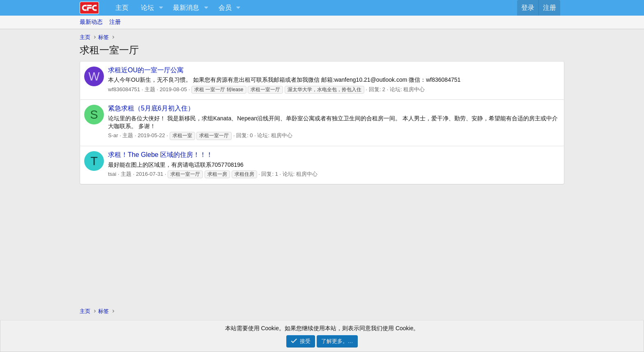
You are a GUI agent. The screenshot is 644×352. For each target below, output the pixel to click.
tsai (112, 174)
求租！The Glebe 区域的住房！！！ (160, 155)
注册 (115, 22)
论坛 (147, 8)
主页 (122, 8)
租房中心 (414, 89)
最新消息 (186, 8)
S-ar (113, 135)
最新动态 (91, 22)
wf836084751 (124, 89)
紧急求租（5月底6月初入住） (151, 108)
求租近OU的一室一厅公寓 (146, 70)
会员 (225, 8)
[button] (161, 8)
